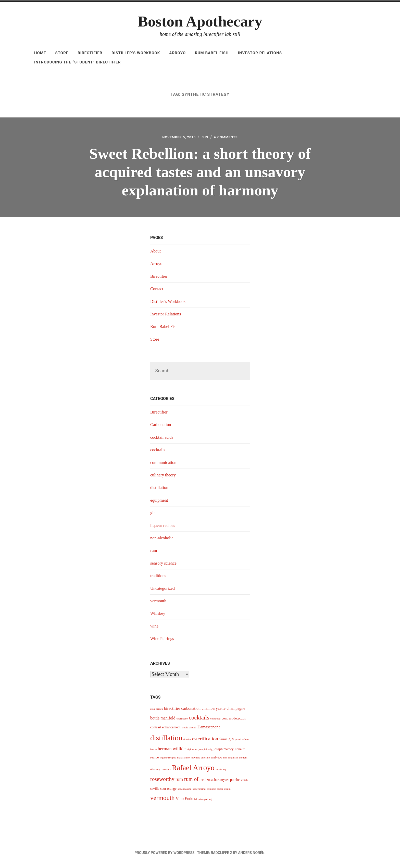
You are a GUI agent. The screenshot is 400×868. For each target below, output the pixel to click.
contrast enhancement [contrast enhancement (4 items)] (165, 729)
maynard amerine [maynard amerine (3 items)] (200, 759)
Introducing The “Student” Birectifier (77, 62)
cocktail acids (163, 439)
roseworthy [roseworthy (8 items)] (162, 781)
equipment (160, 502)
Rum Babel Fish (212, 53)
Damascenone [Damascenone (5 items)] (209, 729)
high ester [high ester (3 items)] (192, 751)
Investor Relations (260, 53)
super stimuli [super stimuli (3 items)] (224, 790)
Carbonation (162, 426)
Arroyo (177, 53)
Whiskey (158, 615)
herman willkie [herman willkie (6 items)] (172, 750)
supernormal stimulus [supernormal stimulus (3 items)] (204, 790)
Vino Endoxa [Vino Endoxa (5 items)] (186, 800)
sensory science (165, 565)
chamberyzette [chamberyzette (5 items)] (214, 710)
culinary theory (164, 476)
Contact (157, 290)
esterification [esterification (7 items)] (205, 740)
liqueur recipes (164, 527)
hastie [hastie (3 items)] (153, 751)
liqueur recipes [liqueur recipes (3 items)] (168, 759)
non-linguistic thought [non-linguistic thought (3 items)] (235, 759)
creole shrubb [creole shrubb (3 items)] (189, 729)
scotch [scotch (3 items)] (244, 782)
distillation (160, 489)
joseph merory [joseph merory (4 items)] (223, 751)
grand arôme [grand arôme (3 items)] (242, 741)
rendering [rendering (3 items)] (221, 771)
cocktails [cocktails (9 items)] (199, 719)
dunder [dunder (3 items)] (187, 741)
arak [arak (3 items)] (153, 711)
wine (155, 627)
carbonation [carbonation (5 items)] (191, 710)
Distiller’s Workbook (136, 53)
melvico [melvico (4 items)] (217, 759)
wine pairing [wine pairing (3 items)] (205, 801)
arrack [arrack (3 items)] (160, 711)
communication (165, 464)
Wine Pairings (163, 640)
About (156, 252)
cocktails (158, 451)
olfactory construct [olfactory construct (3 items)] (160, 771)
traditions (159, 577)
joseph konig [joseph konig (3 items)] (205, 751)
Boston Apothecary (200, 21)
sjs (206, 138)
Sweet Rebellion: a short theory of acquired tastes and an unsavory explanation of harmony (200, 172)
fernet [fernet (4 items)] (223, 741)
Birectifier (90, 53)
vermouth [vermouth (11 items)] (162, 800)
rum (154, 552)
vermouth (159, 602)
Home (40, 53)
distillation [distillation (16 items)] (166, 739)
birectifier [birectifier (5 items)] (172, 710)
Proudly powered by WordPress (164, 854)
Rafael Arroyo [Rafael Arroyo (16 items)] (193, 769)
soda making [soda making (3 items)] (184, 790)
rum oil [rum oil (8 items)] (192, 781)
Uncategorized (164, 590)
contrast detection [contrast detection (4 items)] (234, 720)
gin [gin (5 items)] (231, 740)
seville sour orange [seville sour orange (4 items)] (163, 790)
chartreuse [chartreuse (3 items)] (182, 720)
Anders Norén (251, 854)
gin (153, 514)
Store (62, 53)
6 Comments (230, 138)
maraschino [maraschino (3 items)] (183, 759)
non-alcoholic (163, 539)
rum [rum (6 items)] (179, 781)
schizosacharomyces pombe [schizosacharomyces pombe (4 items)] (220, 781)
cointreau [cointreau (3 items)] (215, 720)
